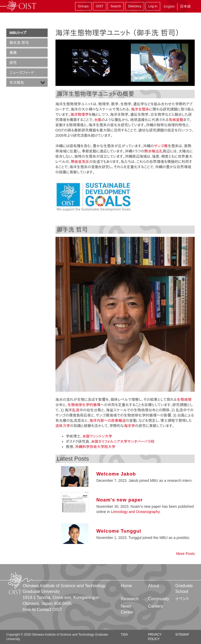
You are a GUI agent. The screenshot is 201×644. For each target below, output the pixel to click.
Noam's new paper (120, 500)
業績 (13, 53)
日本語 (185, 6)
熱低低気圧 (80, 162)
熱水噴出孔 (153, 151)
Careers (156, 606)
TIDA (124, 635)
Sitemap (182, 635)
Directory (135, 6)
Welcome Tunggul (119, 531)
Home (127, 586)
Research (130, 599)
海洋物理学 (80, 114)
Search (116, 6)
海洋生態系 (140, 109)
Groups (83, 6)
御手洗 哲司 (19, 43)
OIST (100, 6)
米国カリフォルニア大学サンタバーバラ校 (123, 441)
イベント (182, 599)
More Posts (185, 554)
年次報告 (17, 83)
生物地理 (184, 400)
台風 (98, 120)
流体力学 (63, 426)
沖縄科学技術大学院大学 (95, 447)
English (169, 7)
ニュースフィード (22, 73)
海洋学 (130, 426)
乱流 (76, 410)
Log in (153, 6)
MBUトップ (18, 33)
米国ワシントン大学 (97, 436)
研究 (13, 63)
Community (159, 599)
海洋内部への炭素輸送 (107, 421)
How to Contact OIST (43, 610)
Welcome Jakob (116, 474)
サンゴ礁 (161, 146)
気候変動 (176, 120)
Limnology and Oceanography (135, 512)
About (154, 586)
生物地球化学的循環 (84, 405)
